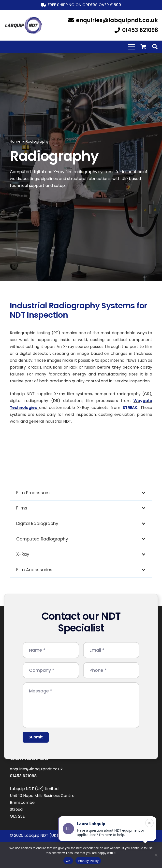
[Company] (51, 670)
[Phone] (111, 670)
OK (68, 861)
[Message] (81, 705)
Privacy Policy (88, 861)
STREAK (130, 408)
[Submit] (36, 737)
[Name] (51, 650)
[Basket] (144, 47)
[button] (132, 47)
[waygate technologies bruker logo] (81, 454)
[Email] (111, 650)
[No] (156, 855)
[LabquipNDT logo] (23, 25)
